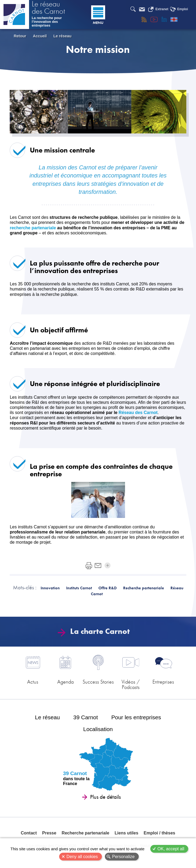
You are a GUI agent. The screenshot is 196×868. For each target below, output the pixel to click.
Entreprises (163, 682)
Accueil (40, 36)
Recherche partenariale (85, 833)
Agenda (65, 682)
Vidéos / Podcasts (131, 684)
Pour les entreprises (136, 717)
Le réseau (63, 36)
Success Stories (98, 682)
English (174, 19)
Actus (33, 682)
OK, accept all (171, 849)
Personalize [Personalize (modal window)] (123, 857)
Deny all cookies (82, 857)
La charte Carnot (95, 631)
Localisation (98, 729)
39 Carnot (86, 717)
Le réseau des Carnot (48, 8)
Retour (20, 36)
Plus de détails (105, 797)
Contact (29, 833)
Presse (49, 833)
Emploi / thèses (159, 833)
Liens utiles (126, 833)
